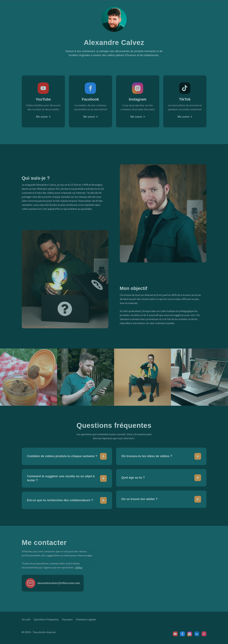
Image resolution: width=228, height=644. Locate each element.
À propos (67, 619)
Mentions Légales (86, 619)
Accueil (26, 619)
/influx (79, 567)
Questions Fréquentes (46, 619)
